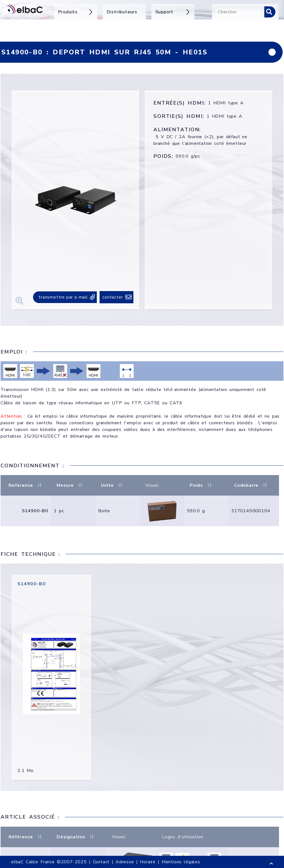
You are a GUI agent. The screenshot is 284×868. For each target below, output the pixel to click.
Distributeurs (122, 12)
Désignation (76, 837)
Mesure (70, 485)
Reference (26, 485)
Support (173, 12)
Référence (26, 837)
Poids (201, 485)
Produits (76, 12)
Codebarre (251, 485)
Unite (112, 485)
